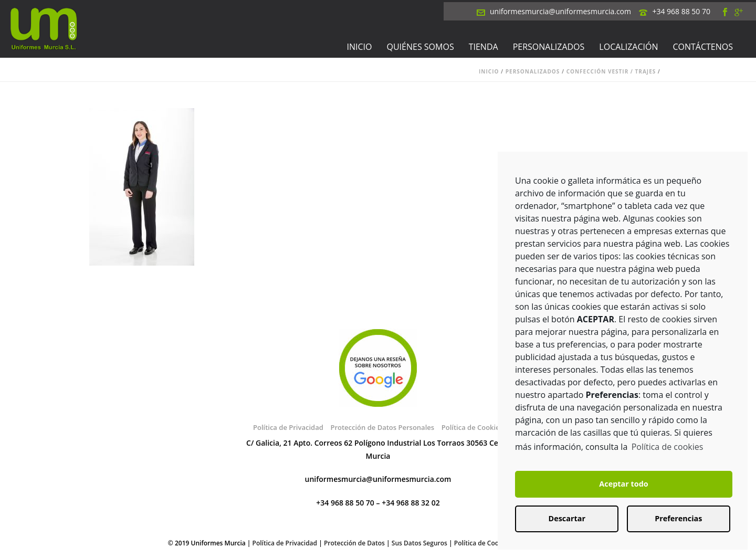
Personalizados (549, 47)
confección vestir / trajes (611, 71)
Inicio (360, 47)
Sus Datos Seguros (419, 543)
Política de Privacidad (288, 427)
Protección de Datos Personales (382, 427)
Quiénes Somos (421, 47)
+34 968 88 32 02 (411, 503)
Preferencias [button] (678, 518)
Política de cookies (668, 447)
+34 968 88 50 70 (681, 11)
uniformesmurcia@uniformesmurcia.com (560, 11)
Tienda (484, 47)
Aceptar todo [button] (623, 484)
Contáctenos (703, 47)
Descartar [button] (567, 518)
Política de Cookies (472, 427)
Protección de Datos (354, 543)
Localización (628, 47)
